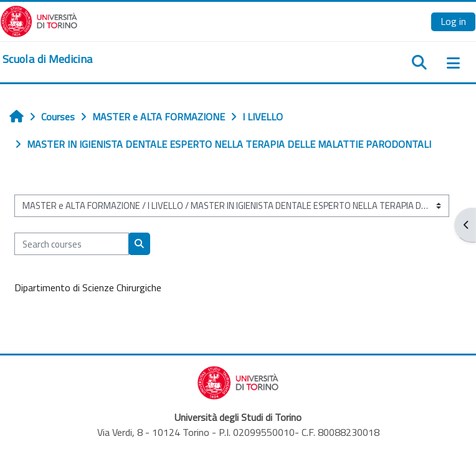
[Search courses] (72, 244)
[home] (47, 59)
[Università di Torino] (39, 20)
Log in (453, 21)
